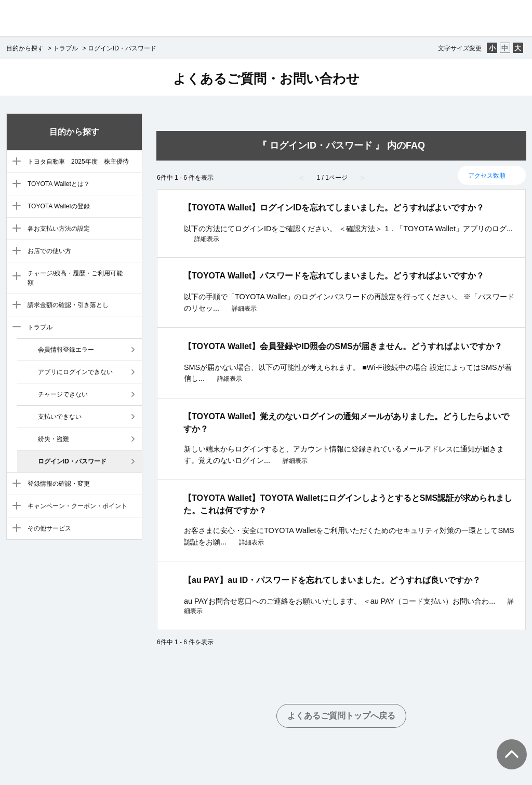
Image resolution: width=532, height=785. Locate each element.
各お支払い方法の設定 (59, 229)
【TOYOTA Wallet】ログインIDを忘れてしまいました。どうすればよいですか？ (334, 208)
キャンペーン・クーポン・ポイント (77, 506)
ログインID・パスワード (72, 461)
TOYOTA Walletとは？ (59, 184)
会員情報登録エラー (66, 350)
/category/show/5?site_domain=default (14, 229)
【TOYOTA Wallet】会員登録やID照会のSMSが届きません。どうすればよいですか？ (343, 346)
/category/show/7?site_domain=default (14, 277)
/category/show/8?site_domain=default (14, 305)
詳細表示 (207, 239)
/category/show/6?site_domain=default (14, 251)
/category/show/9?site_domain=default (14, 328)
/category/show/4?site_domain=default (14, 207)
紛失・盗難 (54, 439)
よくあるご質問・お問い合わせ (266, 78)
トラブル (65, 48)
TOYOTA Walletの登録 (59, 206)
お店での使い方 (49, 251)
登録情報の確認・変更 (59, 484)
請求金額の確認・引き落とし (68, 305)
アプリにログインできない (75, 372)
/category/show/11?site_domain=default (14, 507)
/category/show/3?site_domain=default (14, 184)
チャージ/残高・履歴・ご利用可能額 (75, 278)
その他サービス (49, 528)
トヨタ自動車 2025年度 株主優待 (78, 162)
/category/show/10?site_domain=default (14, 484)
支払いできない (60, 417)
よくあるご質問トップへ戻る (341, 716)
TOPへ (506, 744)
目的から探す (25, 48)
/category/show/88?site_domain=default (14, 162)
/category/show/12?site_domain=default (14, 529)
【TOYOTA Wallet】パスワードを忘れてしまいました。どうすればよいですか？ (334, 276)
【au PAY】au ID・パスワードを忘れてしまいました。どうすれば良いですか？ (332, 580)
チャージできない (63, 394)
